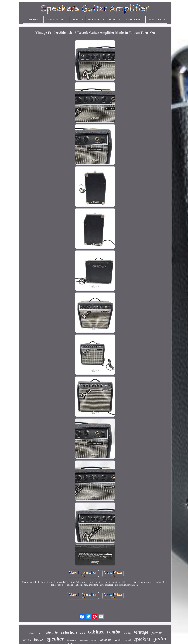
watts (27, 640)
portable (157, 633)
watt (118, 639)
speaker (55, 639)
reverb (94, 640)
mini (82, 633)
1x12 (40, 633)
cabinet (96, 632)
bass (127, 632)
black (39, 639)
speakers (142, 639)
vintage (141, 632)
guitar (160, 639)
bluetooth (72, 640)
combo (114, 632)
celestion (69, 632)
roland (31, 633)
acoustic (106, 640)
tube (128, 640)
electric (52, 633)
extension (84, 640)
